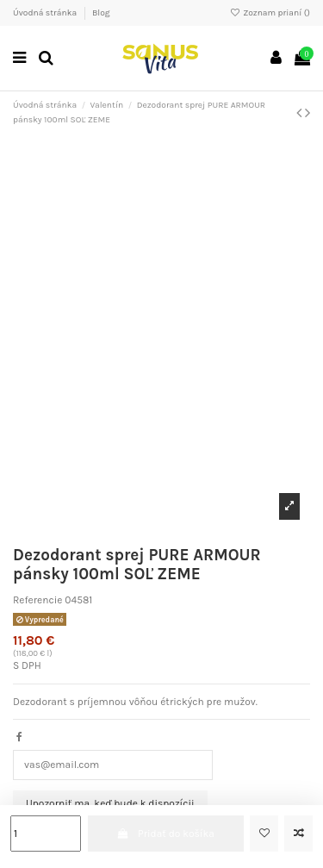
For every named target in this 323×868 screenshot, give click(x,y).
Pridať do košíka (166, 834)
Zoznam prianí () (270, 13)
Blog (101, 13)
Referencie (37, 600)
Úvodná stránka (46, 13)
